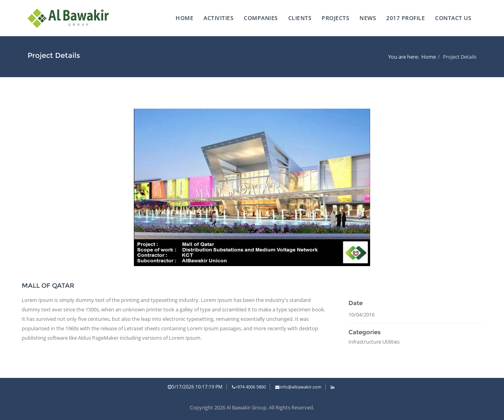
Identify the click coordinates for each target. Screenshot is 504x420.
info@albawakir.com (298, 387)
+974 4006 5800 (249, 387)
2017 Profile (406, 18)
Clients (300, 18)
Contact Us (453, 18)
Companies (261, 18)
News (368, 18)
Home (184, 18)
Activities (219, 18)
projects (335, 18)
